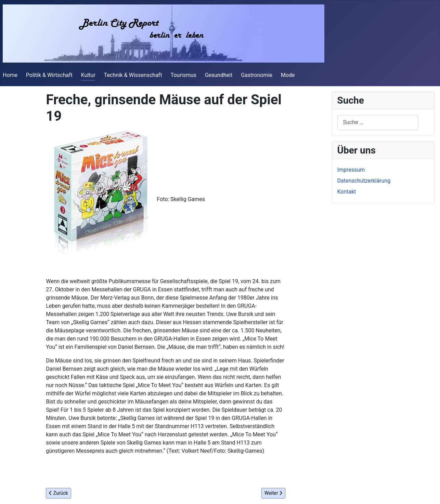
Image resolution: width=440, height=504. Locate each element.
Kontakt (347, 192)
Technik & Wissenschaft (133, 75)
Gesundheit (219, 75)
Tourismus (183, 75)
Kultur (88, 75)
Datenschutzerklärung (364, 181)
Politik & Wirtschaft (49, 75)
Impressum (351, 170)
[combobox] (378, 123)
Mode (288, 75)
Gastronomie (257, 75)
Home (10, 75)
